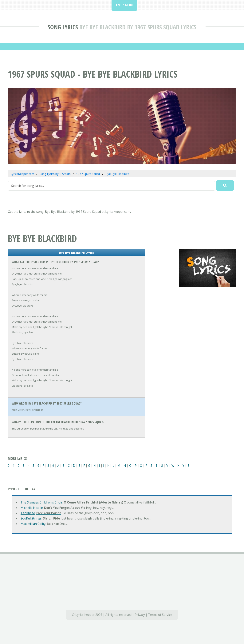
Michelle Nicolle (32, 508)
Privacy (140, 615)
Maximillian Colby (33, 524)
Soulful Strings (31, 518)
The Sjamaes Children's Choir (41, 502)
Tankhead (28, 513)
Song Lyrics (63, 27)
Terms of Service (160, 615)
